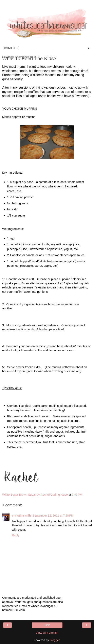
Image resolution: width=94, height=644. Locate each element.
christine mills (22, 516)
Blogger (55, 640)
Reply (16, 535)
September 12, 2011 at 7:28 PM (53, 516)
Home (47, 625)
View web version (47, 633)
